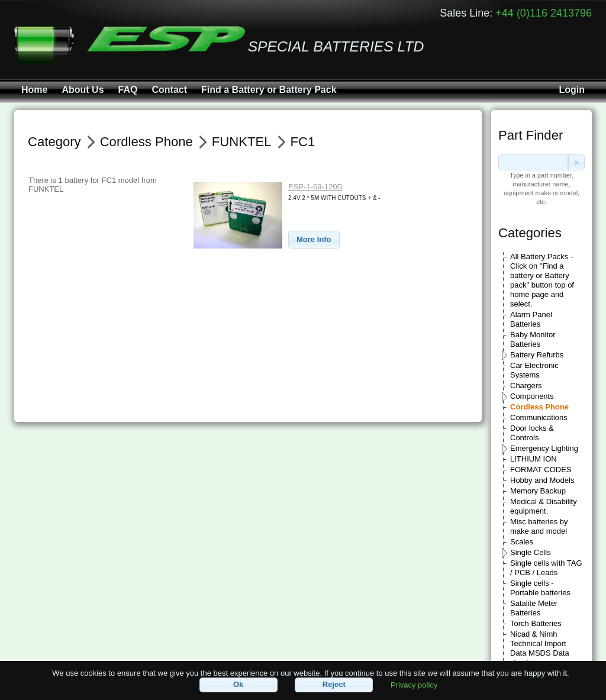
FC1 (303, 142)
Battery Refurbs (537, 355)
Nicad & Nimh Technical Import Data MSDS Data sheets (540, 648)
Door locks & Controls (532, 433)
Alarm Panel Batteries (531, 319)
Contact (169, 90)
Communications (539, 417)
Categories (530, 233)
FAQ (128, 90)
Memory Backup (538, 491)
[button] (314, 240)
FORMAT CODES (541, 470)
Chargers (526, 386)
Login (572, 90)
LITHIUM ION (534, 459)
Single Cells (531, 552)
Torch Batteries (536, 623)
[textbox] (533, 162)
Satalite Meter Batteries (534, 608)
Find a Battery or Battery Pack (269, 90)
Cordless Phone (539, 407)
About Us (83, 90)
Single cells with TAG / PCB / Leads (546, 568)
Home (34, 90)
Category (54, 142)
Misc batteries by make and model (539, 526)
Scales (522, 542)
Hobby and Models (542, 480)
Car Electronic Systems (534, 370)
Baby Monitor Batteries (533, 339)
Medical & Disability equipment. (544, 506)
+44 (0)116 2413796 (544, 13)
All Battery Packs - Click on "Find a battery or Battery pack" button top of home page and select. (542, 280)
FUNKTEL (242, 142)
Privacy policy (414, 684)
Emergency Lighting (544, 448)
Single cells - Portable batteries (540, 588)
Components (532, 396)
